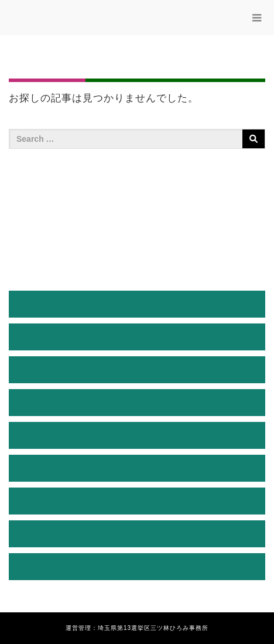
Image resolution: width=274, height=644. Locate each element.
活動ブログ (137, 468)
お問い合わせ (137, 566)
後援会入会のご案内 (137, 501)
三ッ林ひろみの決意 (137, 402)
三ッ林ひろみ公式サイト (82, 20)
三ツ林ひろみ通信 (137, 435)
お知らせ (137, 534)
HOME (137, 304)
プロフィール (137, 337)
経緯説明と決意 (137, 369)
